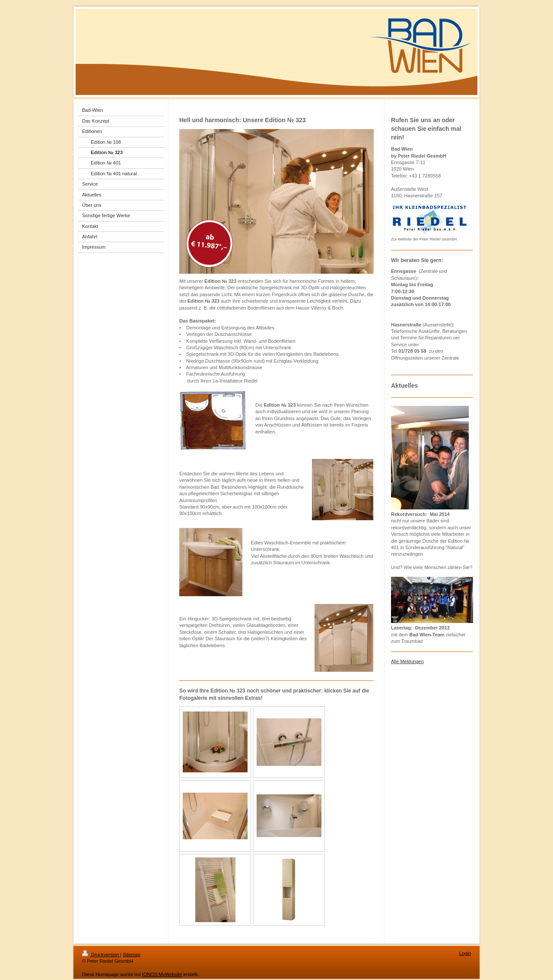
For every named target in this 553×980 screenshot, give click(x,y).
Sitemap (131, 955)
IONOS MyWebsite (162, 974)
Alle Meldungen (407, 661)
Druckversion (101, 955)
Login (465, 953)
